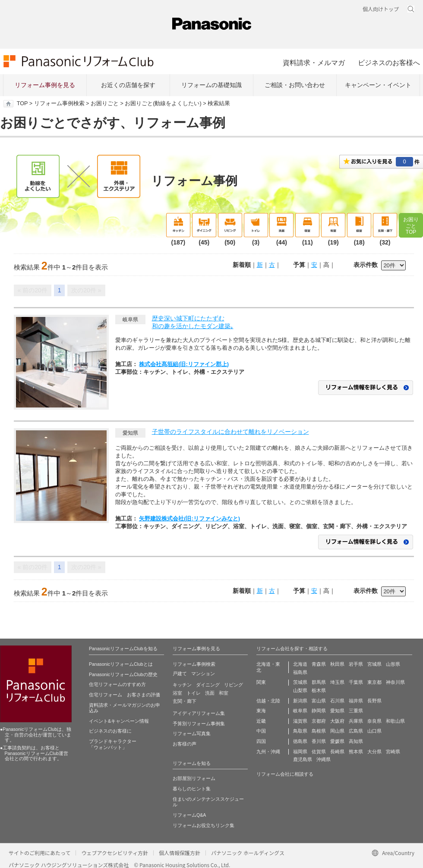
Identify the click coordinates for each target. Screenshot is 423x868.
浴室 (177, 693)
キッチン (182, 685)
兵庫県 (356, 721)
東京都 (374, 682)
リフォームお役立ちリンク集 (204, 825)
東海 (261, 711)
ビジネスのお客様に (110, 731)
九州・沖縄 (268, 752)
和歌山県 (395, 721)
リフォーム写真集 (192, 733)
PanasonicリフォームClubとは (121, 664)
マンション (203, 674)
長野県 (374, 701)
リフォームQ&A (189, 815)
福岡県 (300, 752)
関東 (261, 682)
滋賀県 (300, 721)
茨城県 (300, 682)
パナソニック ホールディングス (248, 853)
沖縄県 (324, 759)
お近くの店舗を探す (128, 85)
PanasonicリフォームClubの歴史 (123, 674)
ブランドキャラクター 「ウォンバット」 (113, 744)
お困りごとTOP (411, 226)
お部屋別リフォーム (194, 778)
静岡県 (319, 711)
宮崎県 (393, 752)
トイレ (194, 693)
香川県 (319, 741)
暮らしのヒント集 (192, 789)
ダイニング (208, 685)
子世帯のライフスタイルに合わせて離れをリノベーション (230, 432)
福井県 (356, 701)
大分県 (374, 752)
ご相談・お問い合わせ (295, 85)
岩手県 (356, 664)
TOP (22, 103)
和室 (224, 693)
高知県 (356, 741)
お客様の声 (185, 744)
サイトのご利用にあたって (39, 853)
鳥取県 (300, 731)
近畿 (261, 721)
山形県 (393, 664)
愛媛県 (337, 741)
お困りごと (105, 103)
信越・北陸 (268, 701)
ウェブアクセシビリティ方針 (115, 853)
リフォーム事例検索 (59, 103)
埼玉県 (337, 682)
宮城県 (374, 664)
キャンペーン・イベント (378, 85)
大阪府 (337, 721)
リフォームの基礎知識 (211, 85)
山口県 (374, 731)
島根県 (319, 731)
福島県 (300, 672)
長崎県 (337, 752)
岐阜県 (300, 711)
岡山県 (337, 731)
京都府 (319, 721)
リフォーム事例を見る (45, 85)
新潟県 (300, 701)
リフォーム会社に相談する (285, 774)
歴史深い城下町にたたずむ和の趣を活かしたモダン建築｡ (193, 322)
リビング (234, 685)
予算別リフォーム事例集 (199, 724)
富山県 (319, 701)
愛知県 (337, 711)
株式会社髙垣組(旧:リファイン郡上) (184, 364)
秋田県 (337, 664)
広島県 (356, 731)
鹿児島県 (303, 759)
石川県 (337, 701)
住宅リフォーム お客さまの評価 (125, 695)
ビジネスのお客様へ (389, 63)
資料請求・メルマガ (314, 63)
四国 (261, 741)
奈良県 (374, 721)
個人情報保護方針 (180, 853)
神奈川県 (395, 682)
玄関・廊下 (185, 701)
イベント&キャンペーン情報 (119, 721)
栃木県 (319, 690)
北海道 (300, 664)
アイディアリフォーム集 (199, 713)
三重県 (356, 711)
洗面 (210, 693)
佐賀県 (319, 752)
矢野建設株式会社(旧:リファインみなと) (189, 519)
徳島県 (300, 741)
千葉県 (356, 682)
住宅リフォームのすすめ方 (117, 684)
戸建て (180, 674)
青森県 (319, 664)
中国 (261, 731)
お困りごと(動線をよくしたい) (163, 103)
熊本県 (356, 752)
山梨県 (300, 690)
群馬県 (319, 682)
